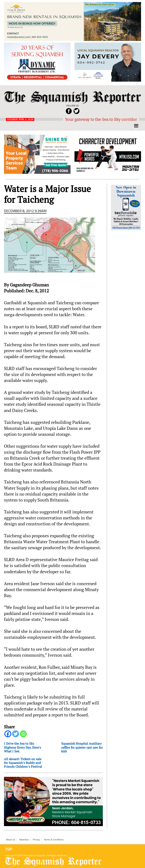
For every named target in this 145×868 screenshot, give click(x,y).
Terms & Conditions (54, 840)
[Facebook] (8, 734)
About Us (11, 840)
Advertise (24, 840)
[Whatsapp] (23, 734)
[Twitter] (16, 734)
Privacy (36, 840)
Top (9, 849)
